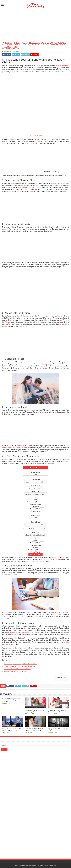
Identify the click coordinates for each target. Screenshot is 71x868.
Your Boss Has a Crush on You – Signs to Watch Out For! (12, 730)
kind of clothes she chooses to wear (30, 187)
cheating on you (47, 364)
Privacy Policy (53, 866)
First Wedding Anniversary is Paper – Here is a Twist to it (57, 711)
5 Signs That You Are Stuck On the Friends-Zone (19, 666)
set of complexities (62, 66)
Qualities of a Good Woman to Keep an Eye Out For (35, 711)
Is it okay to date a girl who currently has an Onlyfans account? (11, 700)
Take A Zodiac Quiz (35, 136)
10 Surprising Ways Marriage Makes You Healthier (20, 664)
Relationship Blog (7, 51)
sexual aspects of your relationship (17, 632)
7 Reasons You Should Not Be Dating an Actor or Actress (34, 730)
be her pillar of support (60, 612)
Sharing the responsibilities (52, 559)
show (65, 678)
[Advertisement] (35, 23)
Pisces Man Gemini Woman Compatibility (17, 669)
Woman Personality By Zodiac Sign (15, 671)
